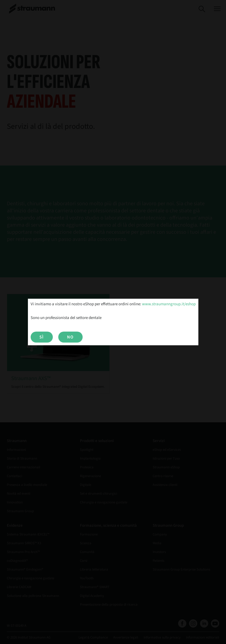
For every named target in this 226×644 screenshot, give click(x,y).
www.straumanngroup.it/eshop (169, 304)
